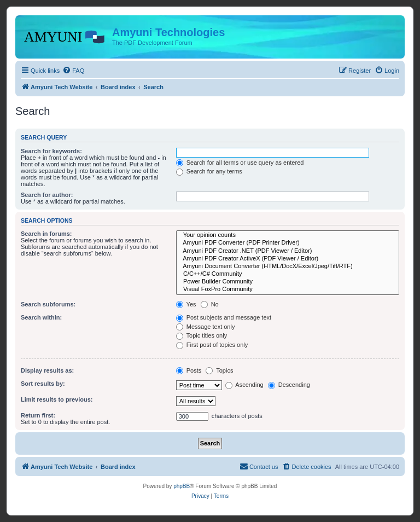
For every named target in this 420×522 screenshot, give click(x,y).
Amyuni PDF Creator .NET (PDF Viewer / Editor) (288, 251)
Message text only (206, 327)
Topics (219, 370)
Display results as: (47, 370)
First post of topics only (212, 345)
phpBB (182, 486)
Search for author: (47, 195)
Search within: (41, 317)
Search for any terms (209, 171)
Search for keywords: (51, 151)
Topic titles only (202, 335)
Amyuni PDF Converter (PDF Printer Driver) (288, 243)
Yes (186, 304)
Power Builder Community (288, 282)
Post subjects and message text (224, 317)
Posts (189, 370)
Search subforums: (48, 304)
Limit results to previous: (57, 399)
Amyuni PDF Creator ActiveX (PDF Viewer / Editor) (288, 259)
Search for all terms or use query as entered (240, 163)
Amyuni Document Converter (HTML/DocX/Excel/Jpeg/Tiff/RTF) (288, 266)
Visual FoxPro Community (288, 289)
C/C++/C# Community (288, 274)
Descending (289, 385)
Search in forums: (46, 234)
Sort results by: (43, 384)
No (210, 304)
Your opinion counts (288, 235)
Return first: (38, 415)
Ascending (244, 385)
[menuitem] (73, 71)
